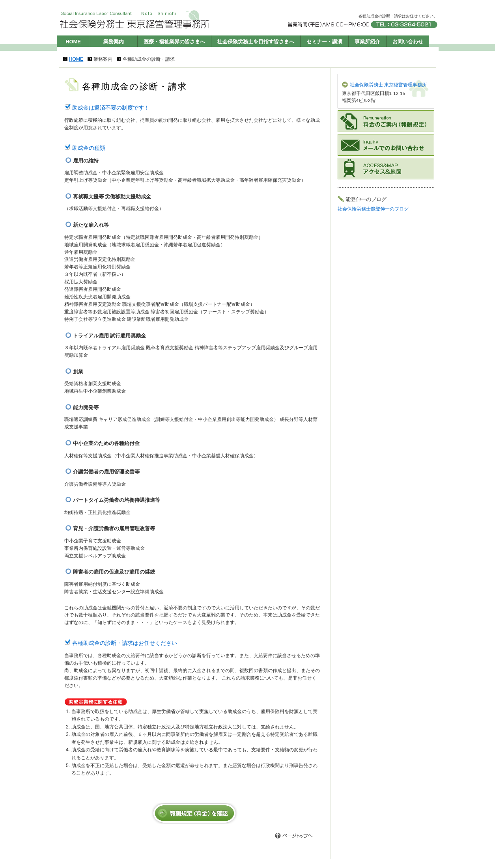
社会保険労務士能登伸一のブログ (373, 209)
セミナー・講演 (324, 42)
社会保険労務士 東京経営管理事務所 (388, 85)
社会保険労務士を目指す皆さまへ (256, 42)
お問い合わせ (408, 42)
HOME (73, 42)
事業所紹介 (367, 42)
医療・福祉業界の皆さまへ (174, 42)
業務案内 (114, 42)
